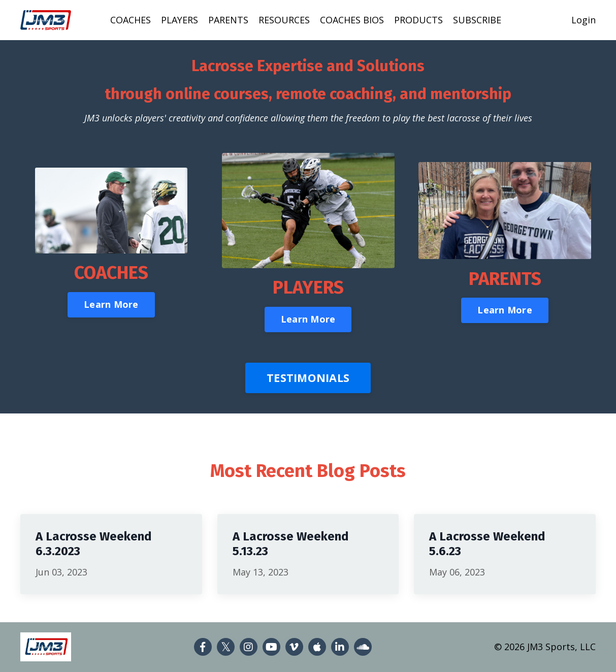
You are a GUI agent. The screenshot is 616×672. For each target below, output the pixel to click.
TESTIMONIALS (308, 378)
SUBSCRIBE (477, 20)
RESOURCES (284, 20)
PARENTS (228, 20)
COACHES (131, 20)
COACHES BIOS (352, 20)
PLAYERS (180, 20)
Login (583, 20)
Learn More (111, 304)
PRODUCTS (418, 20)
